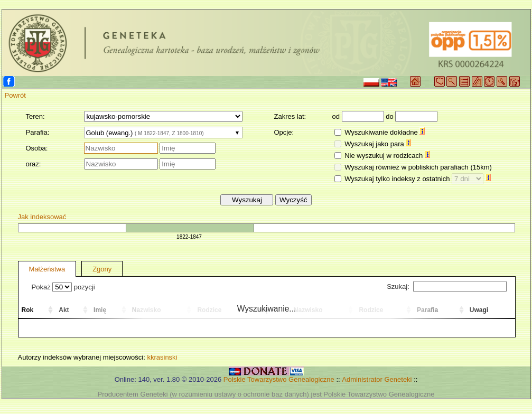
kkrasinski (162, 357)
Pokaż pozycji (63, 287)
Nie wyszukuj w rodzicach (387, 156)
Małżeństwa (47, 269)
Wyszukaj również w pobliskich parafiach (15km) (418, 167)
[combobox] (163, 133)
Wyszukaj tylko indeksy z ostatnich (418, 179)
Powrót (15, 95)
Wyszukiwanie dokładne (385, 132)
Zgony (102, 269)
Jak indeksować (42, 217)
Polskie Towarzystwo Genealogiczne (279, 379)
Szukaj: (446, 286)
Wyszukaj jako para (378, 144)
